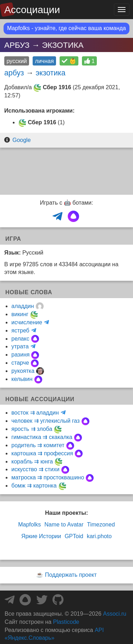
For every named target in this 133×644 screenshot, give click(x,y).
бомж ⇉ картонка (34, 486)
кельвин (22, 379)
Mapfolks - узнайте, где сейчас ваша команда (66, 28)
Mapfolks (29, 525)
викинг (20, 314)
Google (22, 140)
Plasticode (66, 622)
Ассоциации (32, 10)
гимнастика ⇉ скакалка (42, 437)
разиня (20, 355)
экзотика (50, 73)
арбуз (14, 73)
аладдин (23, 306)
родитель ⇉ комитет (38, 445)
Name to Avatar (64, 525)
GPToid (74, 536)
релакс (20, 339)
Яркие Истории (41, 536)
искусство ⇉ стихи (35, 469)
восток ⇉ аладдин (35, 413)
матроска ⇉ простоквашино (48, 477)
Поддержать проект (71, 575)
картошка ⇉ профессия (42, 453)
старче (20, 363)
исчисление (27, 322)
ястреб (20, 330)
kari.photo (99, 536)
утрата (20, 346)
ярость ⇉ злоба (32, 429)
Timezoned (101, 525)
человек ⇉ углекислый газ (46, 421)
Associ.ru (115, 614)
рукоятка (23, 371)
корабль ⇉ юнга (32, 461)
